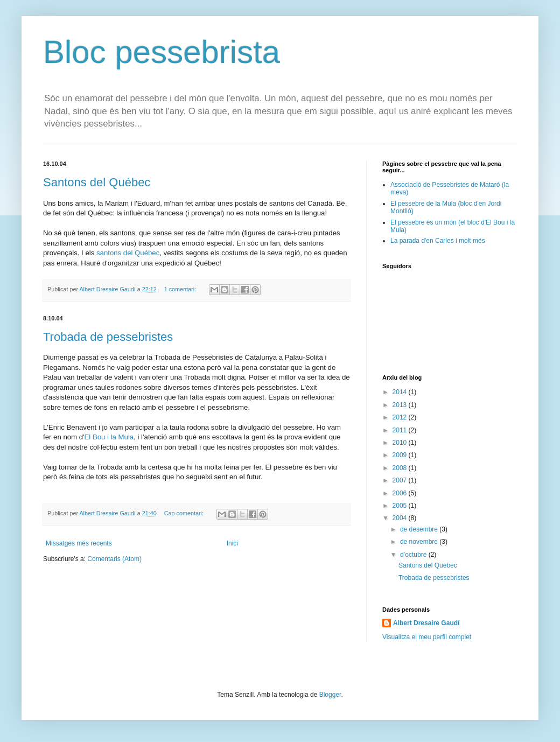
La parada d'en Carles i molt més (438, 241)
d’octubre (414, 555)
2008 (401, 468)
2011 (401, 430)
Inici (232, 543)
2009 (401, 455)
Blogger (330, 695)
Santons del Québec (97, 182)
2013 (401, 405)
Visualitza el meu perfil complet (427, 637)
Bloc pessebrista (162, 52)
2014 (401, 392)
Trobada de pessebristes (108, 337)
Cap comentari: (185, 513)
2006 (401, 493)
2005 (401, 506)
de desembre (420, 529)
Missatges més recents (79, 543)
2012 (401, 417)
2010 (401, 443)
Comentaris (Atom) (114, 559)
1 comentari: (181, 289)
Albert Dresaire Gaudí (426, 623)
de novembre (420, 542)
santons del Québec (128, 253)
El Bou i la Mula (109, 437)
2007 (401, 480)
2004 (401, 518)
